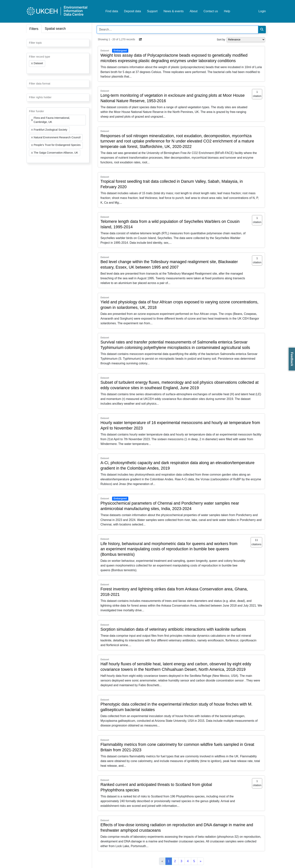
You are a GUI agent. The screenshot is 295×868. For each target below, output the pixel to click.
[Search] (262, 30)
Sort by (221, 40)
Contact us (211, 11)
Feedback (292, 359)
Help (227, 11)
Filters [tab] (34, 29)
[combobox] (58, 43)
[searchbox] (30, 43)
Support (152, 11)
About (194, 11)
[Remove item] (32, 63)
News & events (174, 11)
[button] (141, 39)
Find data (112, 11)
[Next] (200, 861)
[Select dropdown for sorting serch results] (246, 40)
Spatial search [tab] (55, 29)
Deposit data (132, 11)
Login (262, 11)
